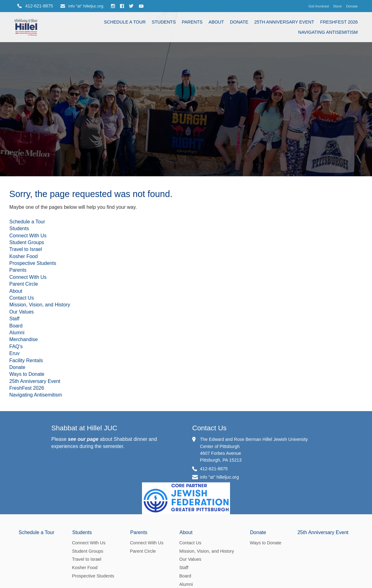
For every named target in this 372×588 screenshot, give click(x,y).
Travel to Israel (26, 249)
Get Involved (319, 6)
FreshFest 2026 (339, 22)
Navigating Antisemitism (328, 32)
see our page (83, 439)
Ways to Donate (27, 374)
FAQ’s (16, 347)
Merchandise (24, 339)
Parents (192, 22)
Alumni (17, 333)
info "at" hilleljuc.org (82, 6)
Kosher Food (24, 256)
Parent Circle (24, 284)
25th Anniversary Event (284, 22)
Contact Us (22, 298)
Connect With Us (28, 236)
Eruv (14, 353)
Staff (14, 319)
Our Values (22, 312)
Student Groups (27, 242)
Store (338, 6)
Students (164, 22)
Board (16, 326)
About (216, 22)
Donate (352, 6)
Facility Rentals (26, 360)
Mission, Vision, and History (40, 305)
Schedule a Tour (125, 22)
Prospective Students (33, 263)
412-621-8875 (214, 469)
